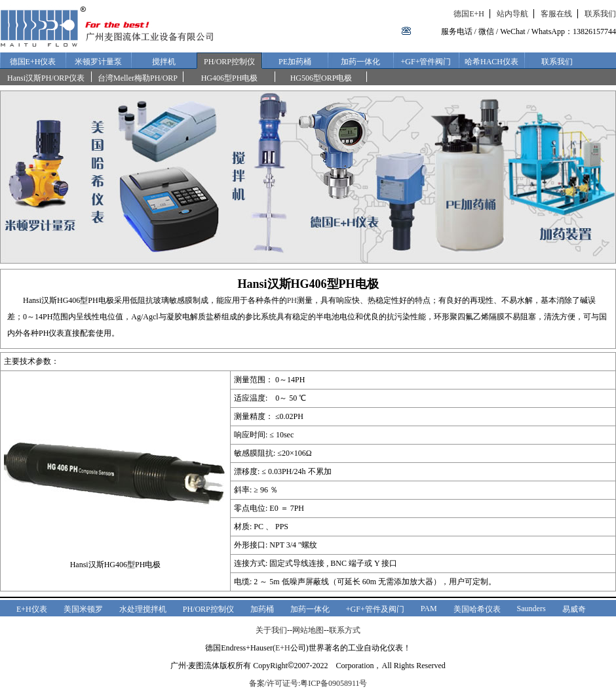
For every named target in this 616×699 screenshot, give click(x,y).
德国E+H (469, 14)
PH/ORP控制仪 (229, 62)
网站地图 (308, 630)
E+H (283, 648)
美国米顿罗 (83, 609)
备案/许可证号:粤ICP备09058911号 (308, 683)
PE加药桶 (295, 62)
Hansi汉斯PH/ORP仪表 (46, 78)
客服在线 (556, 14)
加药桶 (262, 609)
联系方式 (345, 630)
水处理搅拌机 (143, 609)
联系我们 (600, 14)
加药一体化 (360, 62)
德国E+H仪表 (33, 62)
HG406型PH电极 (230, 78)
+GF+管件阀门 (426, 62)
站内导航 (512, 14)
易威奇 (574, 609)
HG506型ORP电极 (321, 78)
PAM (429, 609)
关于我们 (271, 630)
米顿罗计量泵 (98, 62)
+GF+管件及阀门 (375, 609)
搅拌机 (164, 62)
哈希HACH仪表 (491, 62)
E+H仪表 (32, 609)
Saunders (531, 609)
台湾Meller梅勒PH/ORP (138, 78)
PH (292, 300)
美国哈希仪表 (477, 609)
